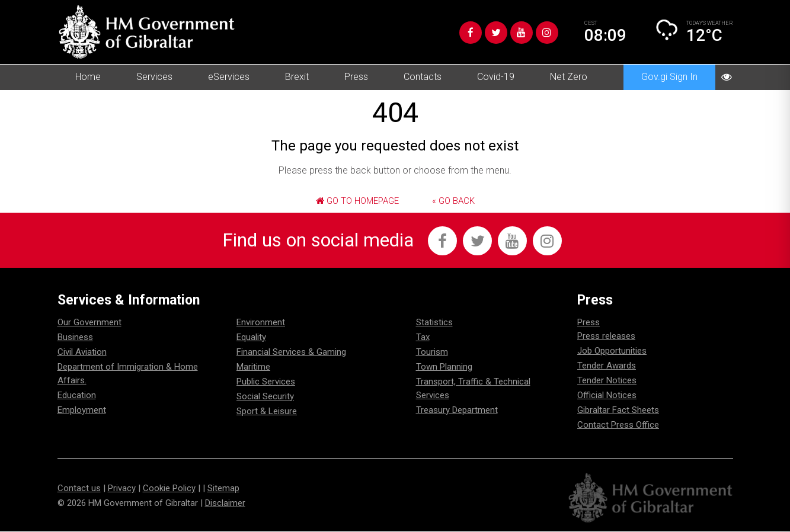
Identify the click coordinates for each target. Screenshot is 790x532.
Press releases (606, 336)
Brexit (297, 77)
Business (75, 338)
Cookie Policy (169, 489)
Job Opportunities (612, 351)
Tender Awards (607, 366)
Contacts (423, 77)
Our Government (89, 323)
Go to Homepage (357, 201)
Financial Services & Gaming (291, 352)
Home (88, 77)
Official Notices (607, 396)
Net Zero (569, 77)
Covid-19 (496, 77)
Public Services (266, 382)
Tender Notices (607, 381)
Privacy (122, 489)
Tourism (432, 352)
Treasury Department (457, 411)
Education (77, 396)
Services (154, 77)
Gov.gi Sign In (669, 77)
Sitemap (223, 489)
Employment (82, 411)
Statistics (434, 323)
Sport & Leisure (267, 412)
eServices (229, 77)
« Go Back (453, 201)
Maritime (253, 367)
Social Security (265, 397)
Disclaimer (225, 504)
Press (356, 77)
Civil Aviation (82, 352)
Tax (423, 338)
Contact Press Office (618, 425)
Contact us (79, 489)
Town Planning (444, 367)
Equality (251, 338)
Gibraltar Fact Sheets (618, 411)
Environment (261, 323)
